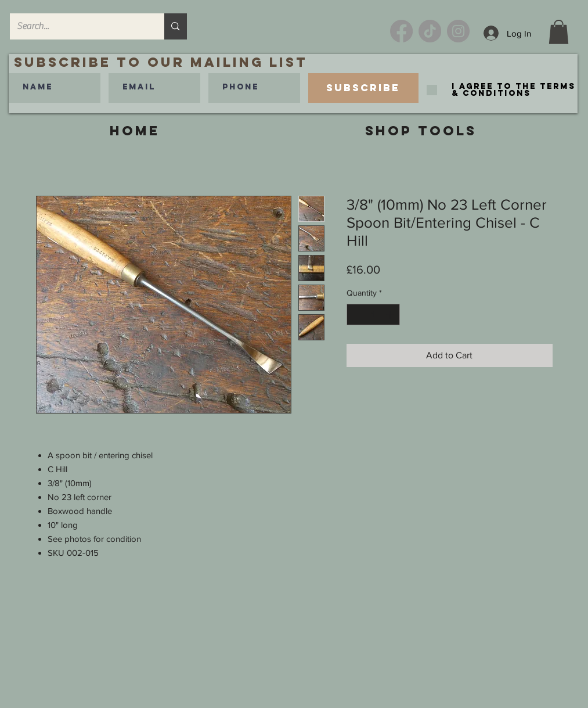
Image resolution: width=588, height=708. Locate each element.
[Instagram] (458, 31)
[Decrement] (356, 315)
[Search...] (79, 26)
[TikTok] (430, 31)
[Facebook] (401, 31)
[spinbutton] (373, 315)
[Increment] (391, 315)
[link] (559, 32)
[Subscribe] (363, 88)
